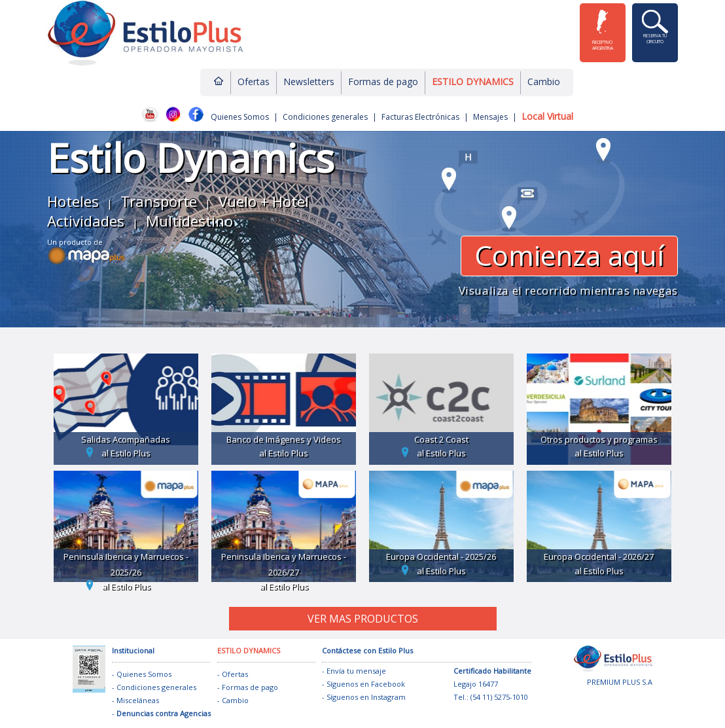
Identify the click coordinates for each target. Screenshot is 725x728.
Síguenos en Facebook (366, 684)
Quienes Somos (240, 117)
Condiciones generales (325, 117)
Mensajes (490, 117)
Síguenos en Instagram (366, 697)
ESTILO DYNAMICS (473, 82)
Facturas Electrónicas (420, 117)
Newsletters (309, 82)
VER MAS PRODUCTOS (363, 619)
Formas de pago (383, 82)
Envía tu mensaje (356, 671)
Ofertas (254, 82)
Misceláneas (138, 700)
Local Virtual (547, 116)
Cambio (544, 82)
